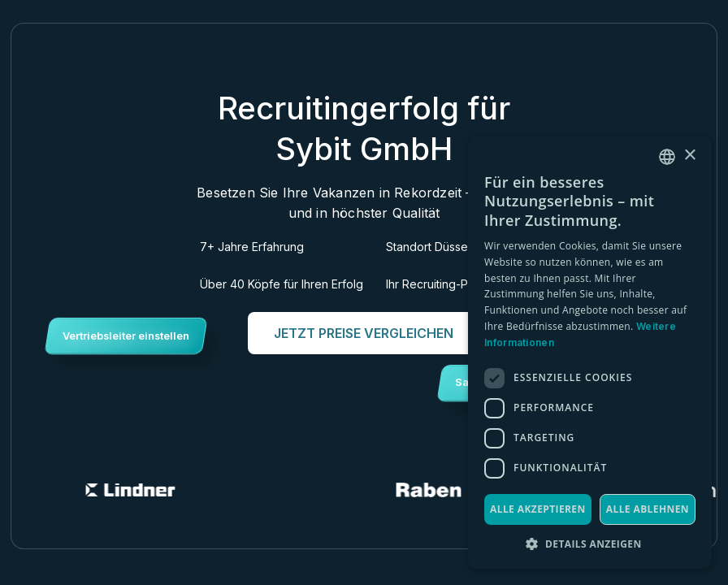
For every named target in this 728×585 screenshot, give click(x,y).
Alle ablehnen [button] (648, 509)
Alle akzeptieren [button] (538, 509)
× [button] (689, 156)
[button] (590, 544)
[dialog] (590, 353)
